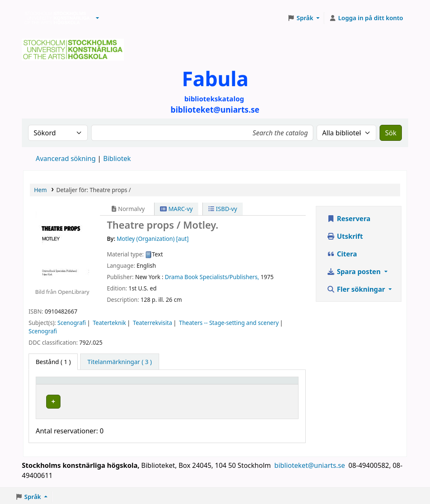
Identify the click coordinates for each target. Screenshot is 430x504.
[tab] (119, 362)
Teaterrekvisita (153, 323)
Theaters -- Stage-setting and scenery (229, 323)
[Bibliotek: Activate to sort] (133, 385)
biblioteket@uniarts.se (310, 463)
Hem (40, 190)
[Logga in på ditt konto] (366, 18)
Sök (391, 133)
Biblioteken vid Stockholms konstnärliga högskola (55, 18)
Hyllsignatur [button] (196, 384)
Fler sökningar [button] (357, 289)
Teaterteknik (109, 323)
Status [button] (275, 384)
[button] (97, 18)
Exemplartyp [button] (59, 384)
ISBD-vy (223, 209)
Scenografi (72, 323)
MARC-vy (176, 209)
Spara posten (354, 272)
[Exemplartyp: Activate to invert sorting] (64, 385)
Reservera (349, 219)
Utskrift (345, 236)
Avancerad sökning (66, 158)
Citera (342, 254)
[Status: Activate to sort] (280, 385)
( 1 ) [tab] (53, 362)
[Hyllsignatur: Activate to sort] (217, 385)
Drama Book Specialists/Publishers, (212, 277)
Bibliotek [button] (109, 384)
